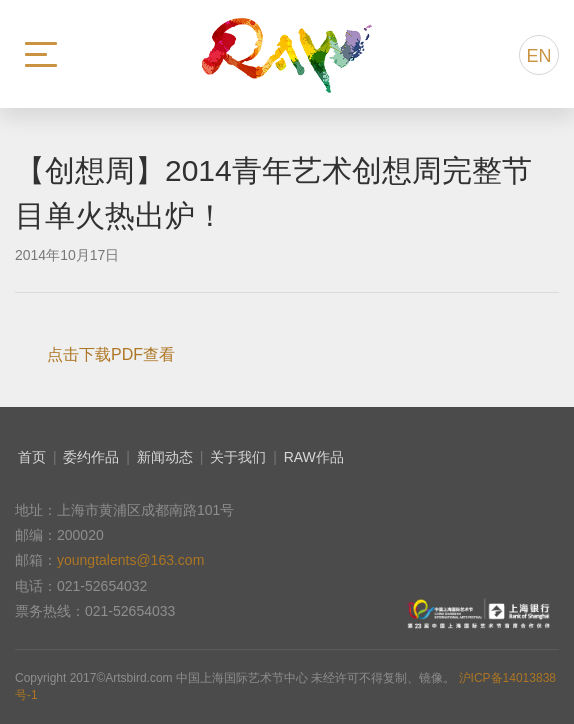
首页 (32, 457)
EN (538, 56)
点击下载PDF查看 (111, 354)
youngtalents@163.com (130, 560)
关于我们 (238, 457)
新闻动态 (165, 457)
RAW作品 (314, 457)
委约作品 (91, 457)
